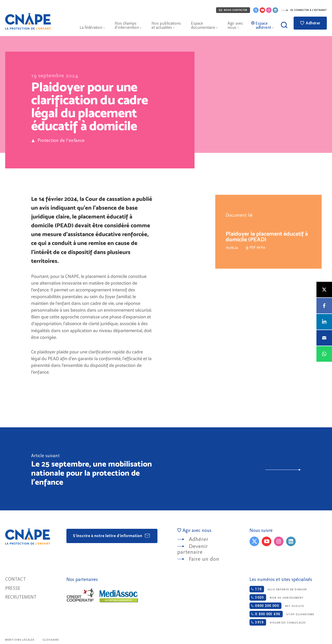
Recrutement (21, 597)
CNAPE (28, 21)
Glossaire (51, 640)
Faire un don (204, 559)
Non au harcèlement (276, 597)
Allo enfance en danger (278, 589)
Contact (16, 579)
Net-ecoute (277, 606)
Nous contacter (233, 10)
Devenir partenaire (192, 549)
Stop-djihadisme (282, 614)
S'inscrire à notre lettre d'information (112, 536)
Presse (13, 588)
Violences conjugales (278, 622)
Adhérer (310, 23)
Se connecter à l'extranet (304, 10)
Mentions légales (20, 640)
